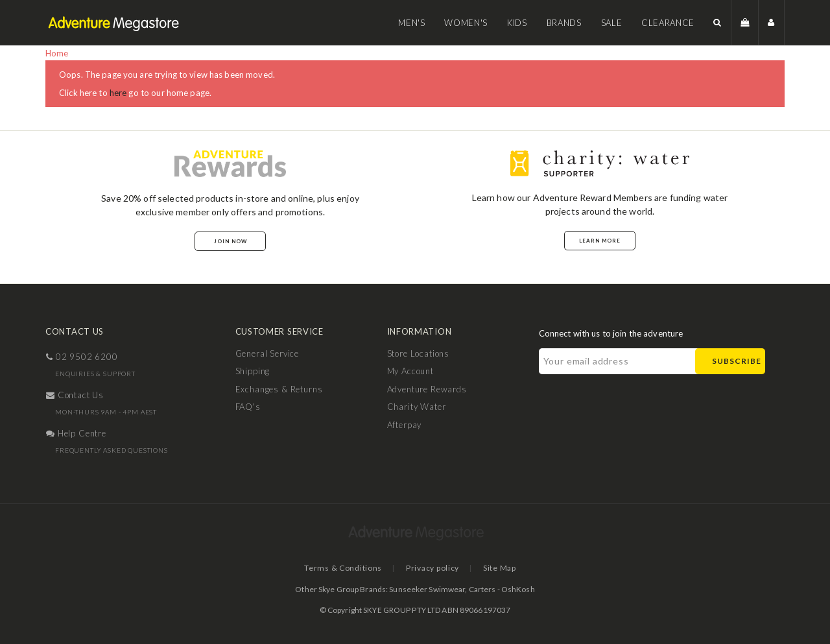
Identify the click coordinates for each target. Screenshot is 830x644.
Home (57, 53)
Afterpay (405, 425)
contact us (75, 395)
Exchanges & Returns (279, 389)
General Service (267, 353)
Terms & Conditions (343, 568)
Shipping (253, 371)
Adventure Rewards (427, 389)
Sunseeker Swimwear (427, 589)
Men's (411, 23)
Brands (564, 23)
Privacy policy (433, 568)
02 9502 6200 (82, 357)
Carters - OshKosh (502, 589)
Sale (612, 23)
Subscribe (737, 361)
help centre (76, 433)
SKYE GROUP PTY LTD (402, 610)
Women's (466, 23)
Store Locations (419, 353)
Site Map (500, 568)
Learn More (600, 241)
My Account (410, 371)
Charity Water (417, 407)
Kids (517, 23)
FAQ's (248, 407)
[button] (717, 22)
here (118, 93)
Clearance (668, 23)
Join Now (231, 241)
